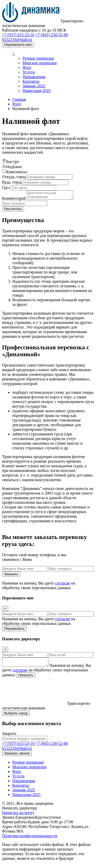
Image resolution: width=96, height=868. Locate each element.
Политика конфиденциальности (30, 839)
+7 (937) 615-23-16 (18, 35)
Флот (27, 67)
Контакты (31, 81)
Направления (34, 77)
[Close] (5, 610)
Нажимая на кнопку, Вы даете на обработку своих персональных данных (39, 587)
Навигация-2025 (37, 91)
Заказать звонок (17, 756)
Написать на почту (18, 816)
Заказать (11, 576)
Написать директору (20, 811)
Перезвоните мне (18, 45)
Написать (52, 678)
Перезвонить (14, 630)
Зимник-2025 (34, 86)
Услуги (29, 72)
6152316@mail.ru (17, 39)
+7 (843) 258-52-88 (51, 35)
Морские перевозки (40, 63)
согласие (63, 585)
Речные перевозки (38, 58)
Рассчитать (13, 210)
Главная (19, 99)
